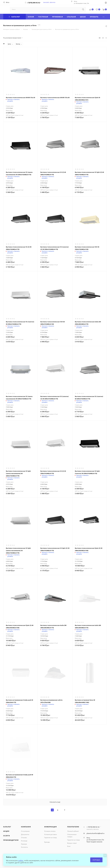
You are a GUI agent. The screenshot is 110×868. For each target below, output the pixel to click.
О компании (25, 831)
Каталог (7, 827)
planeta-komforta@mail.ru (95, 833)
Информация (50, 827)
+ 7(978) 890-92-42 (33, 3)
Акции (6, 831)
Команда (24, 841)
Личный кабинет (73, 831)
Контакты (24, 847)
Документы (25, 834)
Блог (69, 846)
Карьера (24, 844)
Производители (11, 840)
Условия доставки (51, 834)
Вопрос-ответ (72, 843)
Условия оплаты (50, 831)
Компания (26, 827)
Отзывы (24, 837)
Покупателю (73, 827)
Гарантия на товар (50, 837)
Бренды (47, 842)
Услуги (7, 836)
